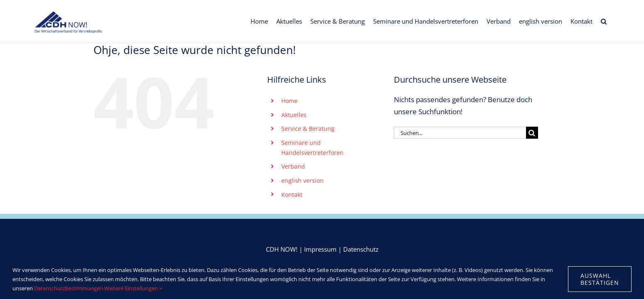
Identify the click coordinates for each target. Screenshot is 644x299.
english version (302, 180)
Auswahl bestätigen (600, 279)
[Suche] (532, 133)
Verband (293, 166)
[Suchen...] (460, 133)
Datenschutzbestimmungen (69, 288)
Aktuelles (294, 115)
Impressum (320, 249)
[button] (612, 21)
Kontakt (292, 195)
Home (289, 101)
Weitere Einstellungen (133, 288)
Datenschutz (361, 249)
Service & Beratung (308, 129)
